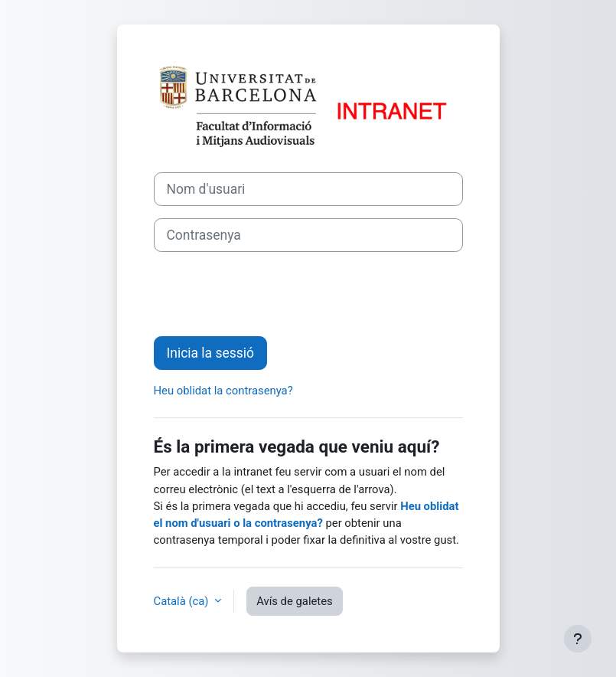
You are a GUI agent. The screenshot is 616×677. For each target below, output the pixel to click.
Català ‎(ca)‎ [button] (183, 601)
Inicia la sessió (210, 353)
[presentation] (270, 294)
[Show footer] (578, 639)
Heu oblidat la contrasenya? (223, 391)
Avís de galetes (295, 601)
